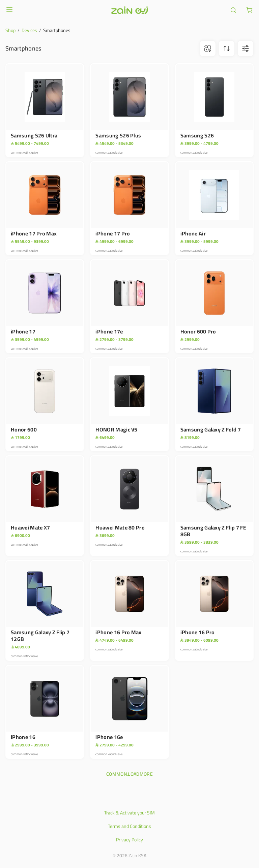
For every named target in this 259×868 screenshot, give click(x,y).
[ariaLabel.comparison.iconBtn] (208, 49)
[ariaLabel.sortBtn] (227, 49)
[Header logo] (129, 10)
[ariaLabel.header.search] (233, 10)
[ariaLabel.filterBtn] (246, 49)
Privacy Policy (129, 840)
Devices (29, 30)
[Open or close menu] (9, 10)
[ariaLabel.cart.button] (250, 10)
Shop (10, 30)
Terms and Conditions (129, 826)
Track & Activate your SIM (129, 813)
